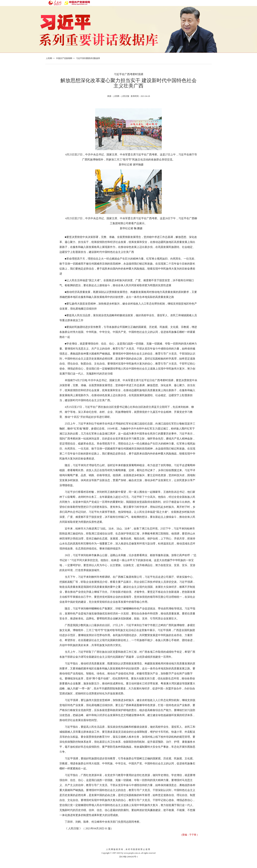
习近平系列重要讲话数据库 (88, 58)
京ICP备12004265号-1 (129, 857)
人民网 (49, 58)
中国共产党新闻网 (64, 58)
